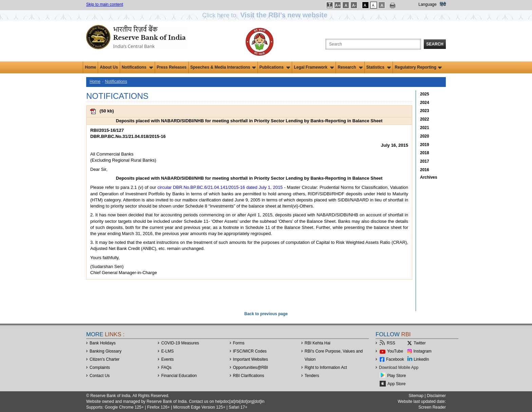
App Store (396, 384)
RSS (391, 343)
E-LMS (167, 351)
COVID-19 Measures (180, 343)
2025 (425, 94)
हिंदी (443, 4)
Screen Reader (432, 407)
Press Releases (172, 67)
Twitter (420, 343)
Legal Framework (314, 67)
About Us (109, 67)
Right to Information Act (326, 368)
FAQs (166, 368)
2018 (425, 153)
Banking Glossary (106, 351)
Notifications (137, 67)
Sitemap (416, 396)
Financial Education (179, 376)
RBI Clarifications (249, 376)
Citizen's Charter (104, 359)
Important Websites (251, 359)
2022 (425, 119)
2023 (425, 111)
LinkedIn (421, 359)
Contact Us (100, 376)
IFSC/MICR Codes (250, 351)
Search (435, 44)
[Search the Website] (373, 44)
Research (350, 67)
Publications (275, 67)
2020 (425, 136)
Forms (239, 343)
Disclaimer (436, 396)
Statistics (379, 67)
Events (167, 359)
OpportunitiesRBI (251, 368)
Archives (429, 177)
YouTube (395, 351)
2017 (425, 161)
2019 (425, 145)
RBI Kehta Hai (318, 343)
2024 (425, 103)
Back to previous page (266, 314)
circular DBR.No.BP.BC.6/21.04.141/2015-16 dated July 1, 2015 (220, 187)
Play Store (396, 376)
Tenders (312, 376)
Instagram (423, 351)
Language (427, 4)
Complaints (100, 368)
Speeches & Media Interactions (223, 67)
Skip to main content (105, 4)
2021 (425, 128)
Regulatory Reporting (418, 67)
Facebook (395, 359)
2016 (425, 170)
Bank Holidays (103, 343)
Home (90, 67)
